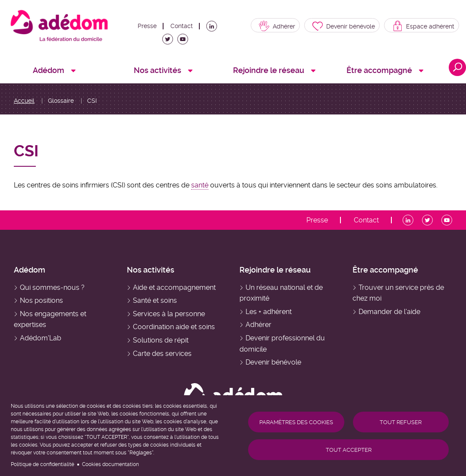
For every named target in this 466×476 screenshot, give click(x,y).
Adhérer (284, 26)
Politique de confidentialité (43, 464)
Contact (182, 26)
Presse (147, 26)
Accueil (24, 101)
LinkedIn (213, 29)
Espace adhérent (430, 26)
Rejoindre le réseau (275, 270)
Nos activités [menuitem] (157, 70)
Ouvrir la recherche (457, 67)
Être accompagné (385, 270)
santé (200, 185)
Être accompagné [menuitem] (379, 70)
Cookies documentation (110, 464)
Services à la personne (169, 314)
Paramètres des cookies (296, 422)
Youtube (184, 41)
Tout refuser (401, 422)
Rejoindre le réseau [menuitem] (269, 70)
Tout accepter (349, 450)
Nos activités (151, 270)
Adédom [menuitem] (49, 70)
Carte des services (162, 354)
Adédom (30, 270)
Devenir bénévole (351, 26)
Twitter (169, 41)
